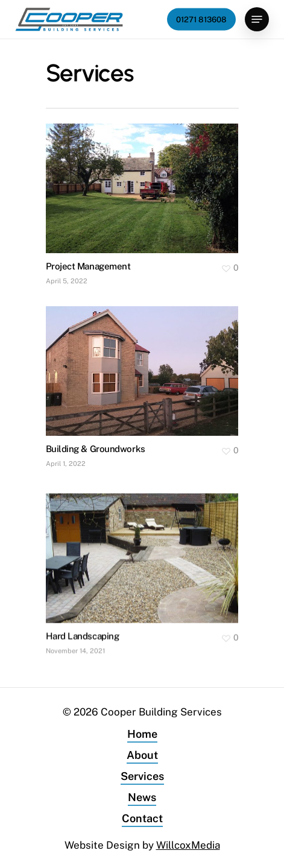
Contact (142, 818)
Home (142, 734)
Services (142, 776)
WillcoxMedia (188, 845)
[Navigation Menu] (257, 19)
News (142, 797)
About (142, 755)
